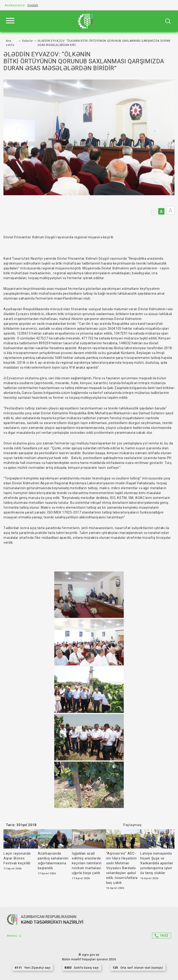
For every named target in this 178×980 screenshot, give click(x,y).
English (33, 5)
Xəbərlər (28, 41)
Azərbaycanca (15, 5)
